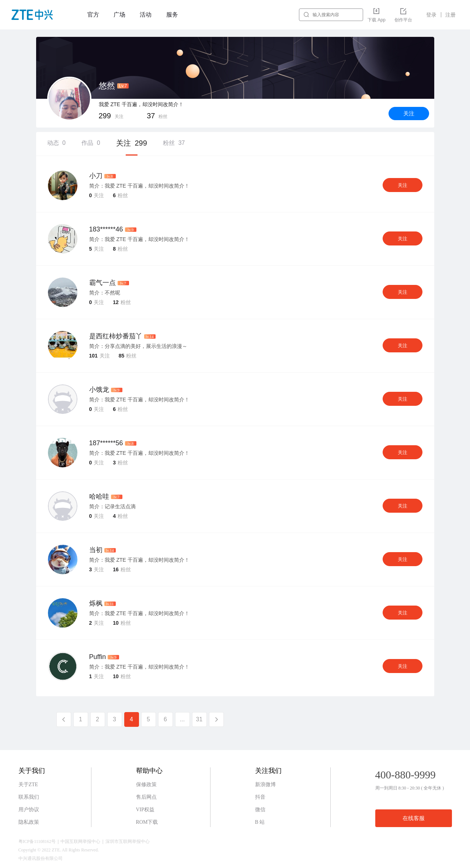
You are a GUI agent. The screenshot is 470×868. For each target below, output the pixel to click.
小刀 (96, 176)
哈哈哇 (99, 496)
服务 (172, 15)
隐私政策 (29, 822)
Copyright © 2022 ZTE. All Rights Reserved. (59, 850)
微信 (260, 810)
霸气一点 (102, 283)
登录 (431, 15)
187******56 (106, 443)
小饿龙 (99, 390)
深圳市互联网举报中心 (128, 841)
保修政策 (146, 785)
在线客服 (414, 818)
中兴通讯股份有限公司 (41, 858)
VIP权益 (145, 810)
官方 (93, 15)
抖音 (260, 797)
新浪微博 (265, 785)
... (182, 719)
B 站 (260, 822)
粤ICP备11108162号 (37, 841)
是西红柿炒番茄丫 (116, 336)
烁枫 (96, 603)
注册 (450, 15)
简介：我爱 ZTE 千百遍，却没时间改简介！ (139, 186)
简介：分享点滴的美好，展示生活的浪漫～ (138, 346)
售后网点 (146, 797)
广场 (119, 15)
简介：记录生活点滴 (112, 506)
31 (199, 719)
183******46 (106, 229)
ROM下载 (147, 822)
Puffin (98, 657)
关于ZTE (28, 785)
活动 (146, 15)
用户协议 (29, 810)
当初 (96, 550)
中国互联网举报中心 (80, 841)
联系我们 (29, 797)
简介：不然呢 (105, 293)
